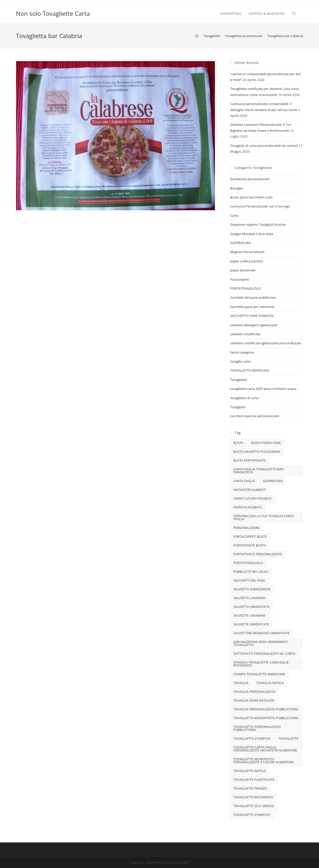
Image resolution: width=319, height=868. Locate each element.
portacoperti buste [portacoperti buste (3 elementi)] (250, 537)
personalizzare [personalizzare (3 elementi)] (247, 528)
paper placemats (243, 270)
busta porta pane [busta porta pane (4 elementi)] (266, 443)
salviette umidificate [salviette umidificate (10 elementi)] (251, 624)
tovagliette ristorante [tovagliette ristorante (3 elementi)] (253, 797)
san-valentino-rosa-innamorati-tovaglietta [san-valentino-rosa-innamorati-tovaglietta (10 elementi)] (261, 643)
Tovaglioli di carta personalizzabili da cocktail (264, 146)
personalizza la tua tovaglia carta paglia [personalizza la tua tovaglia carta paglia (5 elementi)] (264, 518)
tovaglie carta (240, 361)
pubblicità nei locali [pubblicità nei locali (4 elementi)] (251, 572)
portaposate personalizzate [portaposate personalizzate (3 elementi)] (258, 554)
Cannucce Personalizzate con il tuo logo (260, 206)
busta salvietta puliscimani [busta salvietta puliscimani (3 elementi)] (257, 452)
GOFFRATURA (241, 243)
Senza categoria (242, 352)
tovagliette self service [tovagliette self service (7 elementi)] (254, 806)
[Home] (197, 36)
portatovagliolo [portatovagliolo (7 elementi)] (248, 563)
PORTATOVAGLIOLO (245, 288)
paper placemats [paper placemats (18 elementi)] (248, 507)
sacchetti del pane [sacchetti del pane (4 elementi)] (249, 580)
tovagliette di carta (244, 398)
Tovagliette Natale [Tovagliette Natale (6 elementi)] (250, 771)
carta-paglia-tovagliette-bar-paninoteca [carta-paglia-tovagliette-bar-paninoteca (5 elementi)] (259, 471)
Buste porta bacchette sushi (251, 197)
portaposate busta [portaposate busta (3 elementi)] (250, 545)
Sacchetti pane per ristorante (252, 307)
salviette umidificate (245, 334)
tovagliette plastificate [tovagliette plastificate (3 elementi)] (254, 780)
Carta (234, 215)
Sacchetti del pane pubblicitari (253, 297)
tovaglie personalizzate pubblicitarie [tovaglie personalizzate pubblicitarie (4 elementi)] (266, 709)
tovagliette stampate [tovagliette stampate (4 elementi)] (252, 815)
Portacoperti (240, 279)
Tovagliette (238, 380)
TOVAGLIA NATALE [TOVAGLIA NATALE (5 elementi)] (270, 683)
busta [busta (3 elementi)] (238, 443)
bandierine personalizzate (250, 179)
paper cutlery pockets (247, 261)
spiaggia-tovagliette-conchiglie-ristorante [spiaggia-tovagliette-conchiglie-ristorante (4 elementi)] (262, 664)
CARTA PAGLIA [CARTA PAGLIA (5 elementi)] (244, 481)
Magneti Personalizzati (247, 252)
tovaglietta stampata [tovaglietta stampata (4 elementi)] (252, 739)
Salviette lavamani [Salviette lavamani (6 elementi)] (249, 616)
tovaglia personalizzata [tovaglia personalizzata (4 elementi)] (255, 692)
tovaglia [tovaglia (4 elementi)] (241, 683)
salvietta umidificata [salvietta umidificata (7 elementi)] (252, 607)
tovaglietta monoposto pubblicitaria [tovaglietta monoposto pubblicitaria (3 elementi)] (266, 718)
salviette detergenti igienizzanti (254, 325)
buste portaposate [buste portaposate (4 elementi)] (250, 460)
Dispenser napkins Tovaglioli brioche (258, 225)
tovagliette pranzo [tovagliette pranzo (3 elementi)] (250, 788)
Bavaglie (236, 188)
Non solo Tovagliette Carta (53, 13)
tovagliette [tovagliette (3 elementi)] (288, 739)
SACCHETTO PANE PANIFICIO (252, 316)
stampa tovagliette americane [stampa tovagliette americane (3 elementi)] (259, 674)
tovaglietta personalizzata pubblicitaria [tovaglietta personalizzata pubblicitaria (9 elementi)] (257, 728)
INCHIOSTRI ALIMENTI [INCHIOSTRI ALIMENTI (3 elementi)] (250, 490)
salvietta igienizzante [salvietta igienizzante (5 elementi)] (252, 589)
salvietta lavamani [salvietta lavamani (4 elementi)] (250, 598)
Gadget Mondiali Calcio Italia (252, 234)
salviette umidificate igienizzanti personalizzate (266, 343)
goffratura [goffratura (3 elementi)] (273, 481)
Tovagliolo (238, 407)
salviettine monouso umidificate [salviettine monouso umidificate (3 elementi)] (262, 633)
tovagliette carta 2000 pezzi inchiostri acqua (263, 389)
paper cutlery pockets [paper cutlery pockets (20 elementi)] (253, 499)
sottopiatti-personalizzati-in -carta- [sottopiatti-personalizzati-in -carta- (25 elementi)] (265, 654)
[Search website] (294, 14)
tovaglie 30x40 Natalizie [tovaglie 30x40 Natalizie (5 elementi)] (254, 700)
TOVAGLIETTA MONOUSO (250, 370)
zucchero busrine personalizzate (255, 416)
